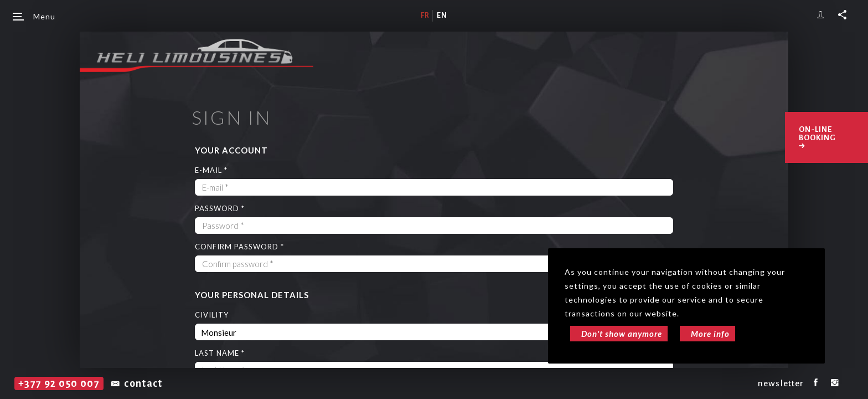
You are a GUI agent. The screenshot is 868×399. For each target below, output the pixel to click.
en (442, 16)
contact (137, 383)
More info (710, 334)
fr (425, 16)
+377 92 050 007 (59, 383)
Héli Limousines (197, 55)
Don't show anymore (622, 334)
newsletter (781, 383)
